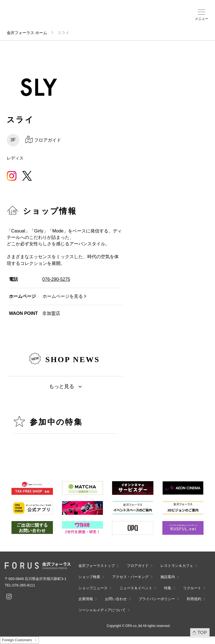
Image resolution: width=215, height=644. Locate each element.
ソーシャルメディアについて (102, 610)
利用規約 (194, 599)
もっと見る (62, 386)
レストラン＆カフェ (177, 566)
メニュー (202, 19)
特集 (168, 588)
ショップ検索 (89, 577)
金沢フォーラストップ (97, 566)
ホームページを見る (63, 296)
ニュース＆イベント (136, 588)
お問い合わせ (116, 599)
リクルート (192, 588)
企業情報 (86, 599)
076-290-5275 (56, 279)
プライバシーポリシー (157, 599)
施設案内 (168, 577)
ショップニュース (93, 588)
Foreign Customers (17, 640)
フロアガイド (138, 566)
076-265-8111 (24, 585)
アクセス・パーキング (130, 577)
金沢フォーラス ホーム (27, 33)
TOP (202, 632)
